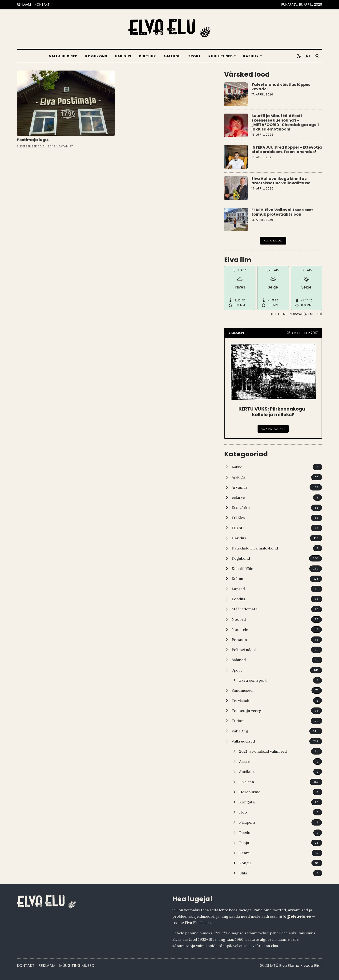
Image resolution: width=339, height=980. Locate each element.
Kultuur (147, 56)
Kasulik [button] (251, 56)
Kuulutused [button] (221, 56)
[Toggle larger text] (308, 56)
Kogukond (96, 56)
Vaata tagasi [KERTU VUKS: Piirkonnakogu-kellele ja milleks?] (273, 429)
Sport (195, 56)
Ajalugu (172, 56)
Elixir (318, 966)
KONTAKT (42, 4)
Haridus (123, 56)
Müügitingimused (77, 966)
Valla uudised (63, 56)
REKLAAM (24, 4)
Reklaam (47, 966)
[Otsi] (317, 56)
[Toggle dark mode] (299, 56)
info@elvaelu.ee (295, 916)
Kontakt (26, 966)
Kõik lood (273, 240)
